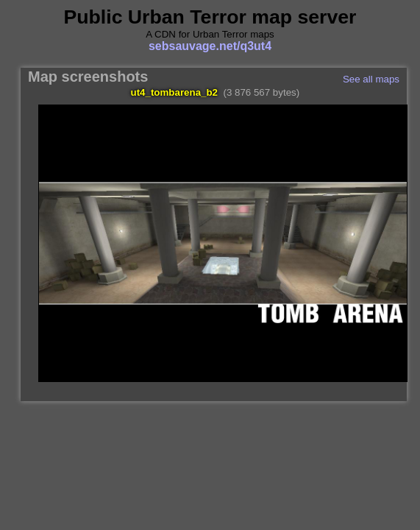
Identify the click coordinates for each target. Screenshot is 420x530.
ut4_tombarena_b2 (175, 92)
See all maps (371, 79)
